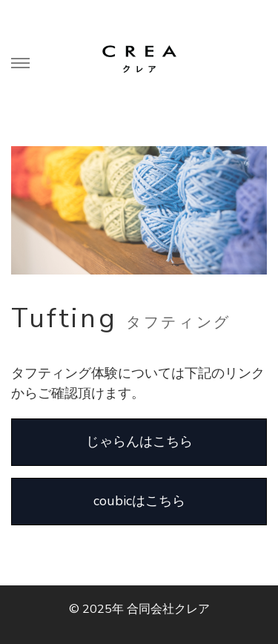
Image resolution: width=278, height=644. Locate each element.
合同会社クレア (168, 609)
